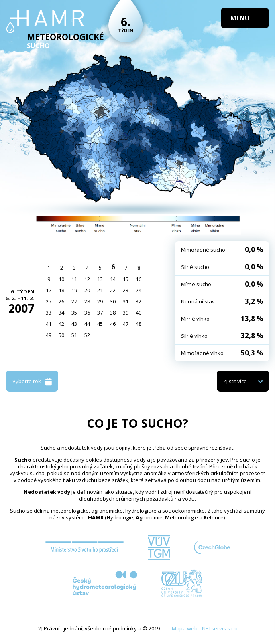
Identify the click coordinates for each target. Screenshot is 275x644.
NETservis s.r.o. (220, 628)
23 (126, 290)
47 (126, 324)
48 (139, 324)
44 (87, 324)
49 (49, 335)
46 (113, 324)
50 (61, 335)
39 (126, 313)
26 (61, 301)
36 (87, 313)
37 (100, 313)
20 (87, 290)
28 (87, 301)
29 (100, 301)
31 (126, 301)
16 (139, 279)
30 (113, 301)
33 (49, 313)
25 (49, 301)
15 (126, 279)
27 (74, 301)
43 (74, 324)
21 (100, 290)
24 (139, 290)
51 (74, 335)
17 (49, 290)
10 (61, 279)
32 (139, 301)
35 (74, 313)
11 (74, 279)
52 (87, 335)
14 (113, 279)
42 (61, 324)
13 (100, 279)
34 (61, 313)
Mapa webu (186, 628)
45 (100, 324)
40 (139, 313)
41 (49, 324)
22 (113, 290)
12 (87, 279)
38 (113, 313)
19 (74, 290)
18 (61, 290)
